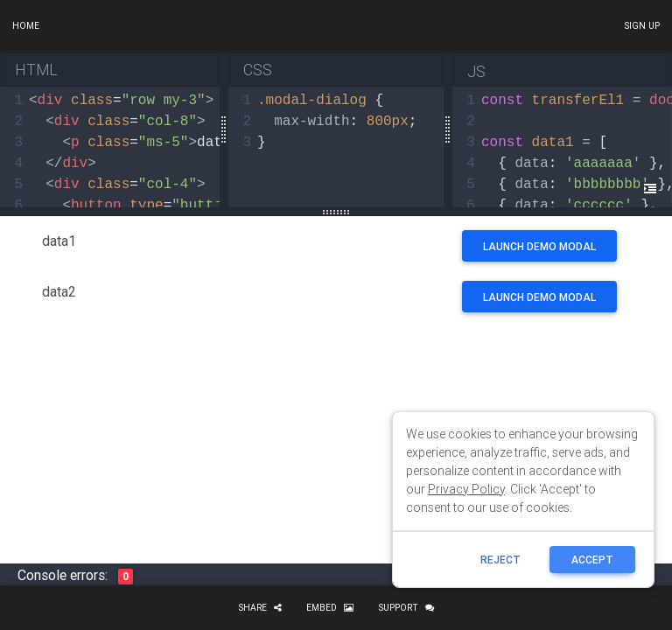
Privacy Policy (466, 489)
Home (26, 26)
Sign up (642, 26)
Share (260, 608)
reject (500, 560)
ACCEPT (592, 560)
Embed (330, 608)
